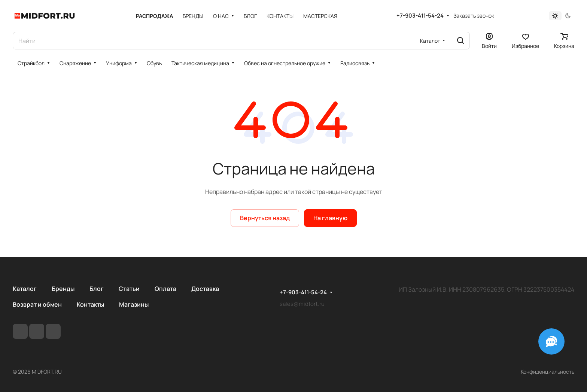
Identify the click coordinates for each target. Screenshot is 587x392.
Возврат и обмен (37, 304)
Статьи (129, 289)
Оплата (165, 289)
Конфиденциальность (548, 372)
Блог (97, 289)
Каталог (25, 289)
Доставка (205, 289)
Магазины (134, 304)
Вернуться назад (265, 218)
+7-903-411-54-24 (420, 16)
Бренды (63, 289)
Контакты (90, 304)
